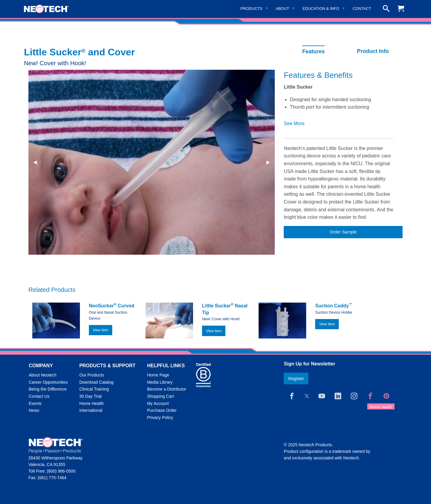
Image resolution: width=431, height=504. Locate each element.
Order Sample (343, 232)
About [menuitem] (282, 9)
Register (296, 379)
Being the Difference (48, 389)
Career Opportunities (48, 382)
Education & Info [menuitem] (321, 9)
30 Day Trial (91, 396)
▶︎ (271, 162)
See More (294, 123)
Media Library (160, 382)
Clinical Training (94, 389)
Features (314, 51)
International (91, 410)
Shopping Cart (160, 396)
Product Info (373, 51)
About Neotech (43, 375)
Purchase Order (162, 410)
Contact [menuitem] (362, 9)
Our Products (92, 375)
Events (35, 403)
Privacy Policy (160, 418)
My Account (158, 403)
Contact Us (39, 396)
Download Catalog (96, 382)
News (34, 410)
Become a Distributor (167, 389)
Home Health (92, 403)
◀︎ (37, 162)
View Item (101, 330)
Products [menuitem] (252, 9)
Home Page (158, 375)
